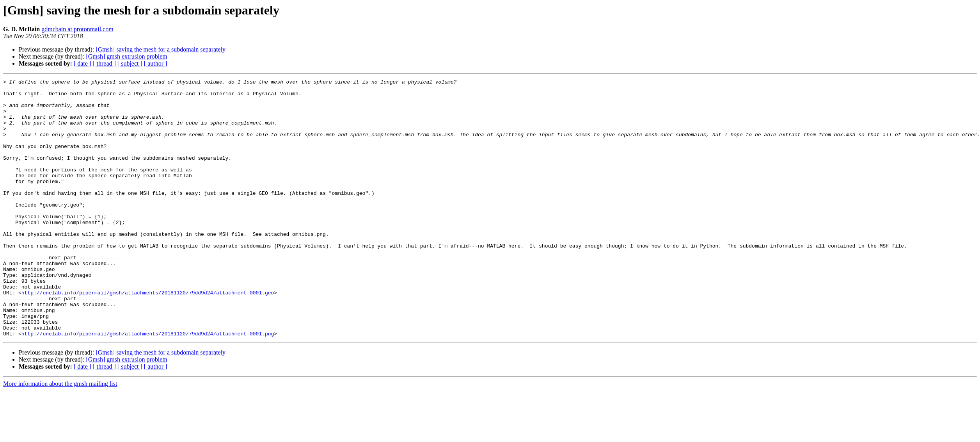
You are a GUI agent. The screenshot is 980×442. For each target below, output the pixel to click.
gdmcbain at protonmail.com (77, 29)
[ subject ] (130, 63)
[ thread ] (104, 63)
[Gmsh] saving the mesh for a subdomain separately (161, 49)
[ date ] (83, 63)
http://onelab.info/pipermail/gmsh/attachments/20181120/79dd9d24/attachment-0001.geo (148, 336)
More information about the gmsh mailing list (60, 435)
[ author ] (156, 63)
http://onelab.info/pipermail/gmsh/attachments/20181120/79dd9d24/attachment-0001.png (148, 385)
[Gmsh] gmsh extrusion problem (126, 56)
